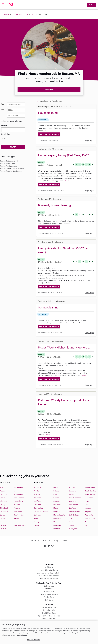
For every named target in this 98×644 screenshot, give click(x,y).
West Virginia (90, 518)
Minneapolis (18, 494)
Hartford (3, 525)
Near (3, 110)
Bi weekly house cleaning (54, 205)
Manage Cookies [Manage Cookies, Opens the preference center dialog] (33, 640)
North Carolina (74, 511)
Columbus (4, 511)
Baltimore (4, 494)
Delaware (38, 515)
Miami (16, 491)
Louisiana (57, 505)
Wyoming (88, 525)
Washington (89, 515)
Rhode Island (90, 487)
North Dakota (74, 515)
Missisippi (57, 525)
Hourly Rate (6, 134)
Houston (3, 529)
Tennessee (89, 498)
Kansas (56, 498)
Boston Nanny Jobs (8, 163)
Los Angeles (18, 487)
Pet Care (49, 600)
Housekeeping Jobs (20, 14)
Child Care (49, 591)
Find (3, 104)
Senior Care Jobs (49, 618)
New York (72, 508)
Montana (72, 487)
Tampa (16, 522)
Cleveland (4, 508)
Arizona (37, 494)
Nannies (49, 589)
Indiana (56, 491)
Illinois (56, 487)
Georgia (37, 522)
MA (33, 14)
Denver (3, 518)
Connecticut (39, 508)
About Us (35, 541)
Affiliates (49, 567)
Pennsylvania (74, 529)
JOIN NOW (49, 89)
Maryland (57, 511)
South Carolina (90, 491)
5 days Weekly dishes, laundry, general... (64, 347)
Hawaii (37, 525)
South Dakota (90, 494)
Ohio (70, 518)
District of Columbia (42, 511)
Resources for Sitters (49, 578)
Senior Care (49, 597)
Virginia (88, 511)
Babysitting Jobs (49, 607)
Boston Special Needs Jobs (11, 171)
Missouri (57, 529)
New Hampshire (75, 498)
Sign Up (92, 5)
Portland (17, 508)
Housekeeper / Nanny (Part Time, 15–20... (65, 155)
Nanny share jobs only (13, 121)
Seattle (16, 518)
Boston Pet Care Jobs (9, 166)
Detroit (3, 522)
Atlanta (3, 487)
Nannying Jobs (49, 610)
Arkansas (37, 498)
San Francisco (19, 515)
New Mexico (73, 505)
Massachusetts (59, 515)
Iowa (55, 494)
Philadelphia (18, 501)
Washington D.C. (20, 525)
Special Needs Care (49, 594)
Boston (3, 498)
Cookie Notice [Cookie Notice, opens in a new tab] (22, 635)
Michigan (57, 518)
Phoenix (17, 505)
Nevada (72, 494)
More (67, 181)
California (38, 501)
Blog (56, 541)
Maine (56, 508)
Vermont (88, 508)
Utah (87, 505)
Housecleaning (48, 113)
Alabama (37, 487)
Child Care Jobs (49, 613)
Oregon (71, 525)
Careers (47, 541)
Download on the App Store (49, 555)
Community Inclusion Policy (49, 573)
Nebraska (72, 491)
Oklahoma (73, 522)
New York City (19, 498)
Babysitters (49, 586)
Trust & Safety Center (49, 570)
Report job (90, 140)
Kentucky (57, 501)
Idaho (36, 529)
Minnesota (57, 522)
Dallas (2, 515)
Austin (2, 491)
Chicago (3, 505)
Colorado (38, 505)
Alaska (37, 491)
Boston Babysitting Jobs (10, 161)
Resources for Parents (49, 576)
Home (7, 14)
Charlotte (4, 501)
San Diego (18, 511)
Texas (87, 501)
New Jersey (73, 501)
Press (65, 541)
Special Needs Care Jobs (49, 616)
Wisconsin (89, 522)
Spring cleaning (48, 307)
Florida (37, 518)
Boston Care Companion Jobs (12, 168)
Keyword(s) (6, 125)
